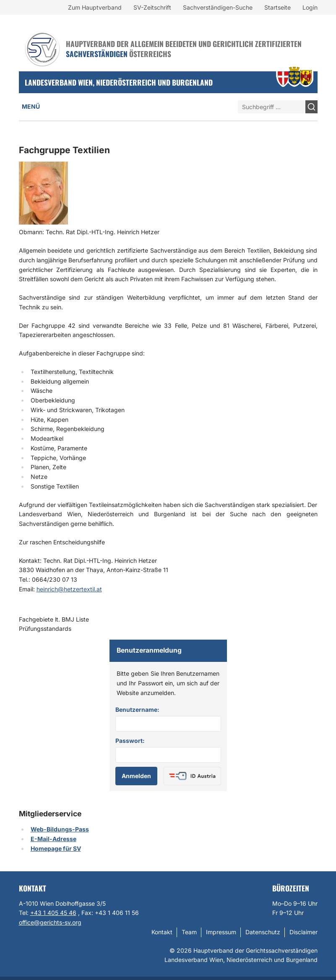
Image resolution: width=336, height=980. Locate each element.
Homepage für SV (56, 848)
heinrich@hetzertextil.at (69, 589)
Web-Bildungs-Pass (60, 829)
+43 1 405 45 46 (53, 913)
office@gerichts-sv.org (50, 922)
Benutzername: (137, 710)
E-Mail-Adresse (53, 839)
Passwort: (130, 741)
